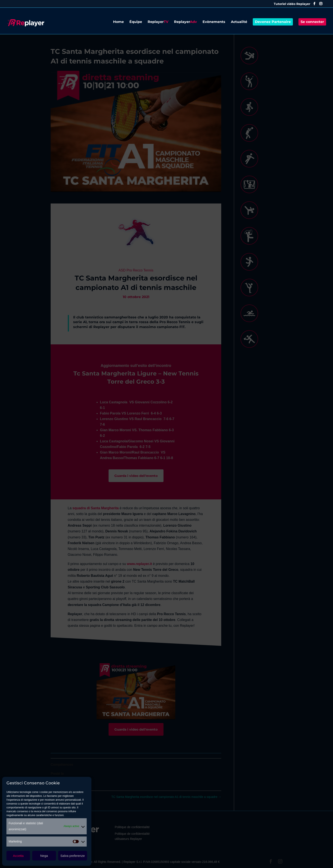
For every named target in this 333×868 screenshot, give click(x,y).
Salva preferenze (73, 856)
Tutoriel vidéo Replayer (292, 4)
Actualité (239, 22)
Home (118, 22)
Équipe (136, 22)
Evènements (214, 22)
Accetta (18, 856)
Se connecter (312, 22)
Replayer (158, 22)
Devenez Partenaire (273, 22)
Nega (44, 856)
